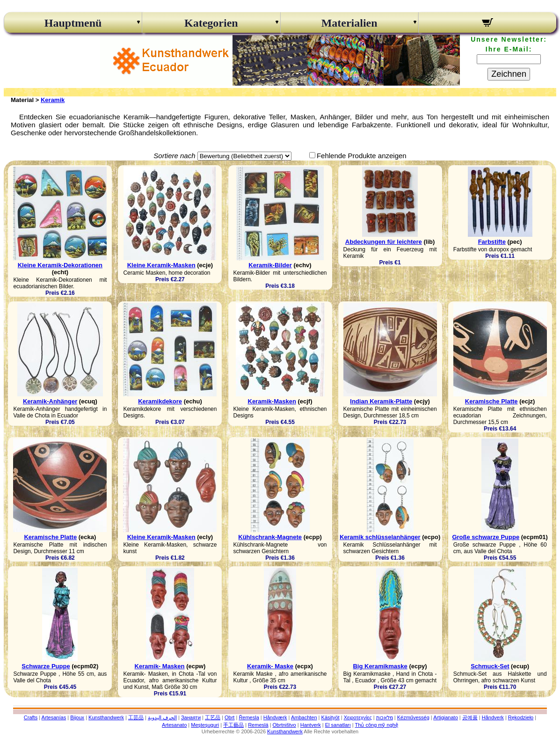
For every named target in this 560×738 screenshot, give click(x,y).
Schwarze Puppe (46, 666)
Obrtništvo (284, 725)
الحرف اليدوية (162, 717)
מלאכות (385, 717)
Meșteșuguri (205, 725)
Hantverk (311, 725)
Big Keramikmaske (380, 666)
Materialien (349, 23)
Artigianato (446, 717)
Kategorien (211, 23)
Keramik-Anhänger (50, 401)
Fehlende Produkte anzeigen (362, 156)
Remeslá (258, 725)
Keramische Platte (491, 401)
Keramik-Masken (272, 401)
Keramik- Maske (270, 666)
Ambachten (304, 717)
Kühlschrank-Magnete (270, 537)
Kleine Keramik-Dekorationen (60, 265)
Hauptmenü (73, 23)
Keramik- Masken (160, 666)
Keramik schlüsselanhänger (380, 537)
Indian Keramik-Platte (381, 401)
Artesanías (54, 717)
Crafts (31, 717)
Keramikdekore (160, 401)
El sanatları (338, 725)
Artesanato (174, 725)
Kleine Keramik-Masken (161, 265)
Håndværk (275, 717)
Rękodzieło (521, 717)
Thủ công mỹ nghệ (377, 725)
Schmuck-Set (490, 666)
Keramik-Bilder (270, 265)
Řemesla (249, 717)
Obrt (229, 717)
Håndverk (493, 717)
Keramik (53, 100)
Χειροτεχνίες (358, 717)
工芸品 (136, 717)
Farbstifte (492, 242)
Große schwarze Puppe (486, 537)
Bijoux (77, 717)
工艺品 (213, 717)
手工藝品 (233, 725)
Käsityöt (331, 717)
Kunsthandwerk (106, 717)
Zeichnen (509, 74)
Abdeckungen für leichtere (384, 242)
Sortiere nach (174, 156)
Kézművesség (413, 717)
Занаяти (191, 717)
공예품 (470, 717)
